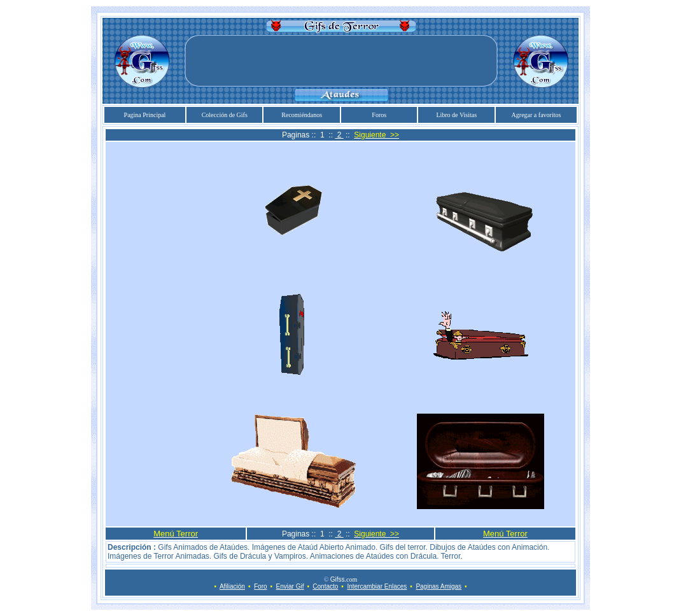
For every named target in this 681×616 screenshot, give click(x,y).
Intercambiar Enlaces (377, 586)
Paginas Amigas (439, 586)
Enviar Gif (290, 586)
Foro (261, 586)
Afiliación (232, 586)
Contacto (325, 586)
